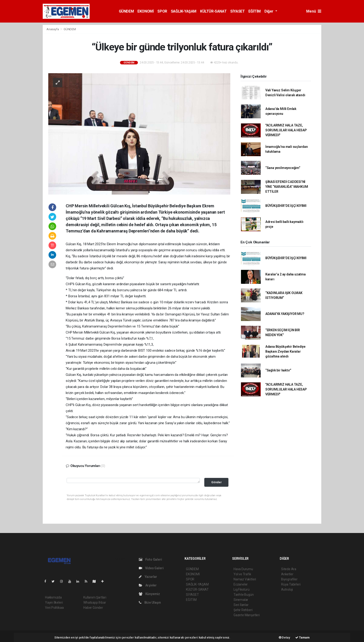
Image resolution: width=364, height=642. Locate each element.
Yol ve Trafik (242, 574)
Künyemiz (149, 594)
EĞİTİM (255, 11)
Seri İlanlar (241, 605)
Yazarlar (148, 577)
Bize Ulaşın (150, 602)
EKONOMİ (146, 11)
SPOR (162, 11)
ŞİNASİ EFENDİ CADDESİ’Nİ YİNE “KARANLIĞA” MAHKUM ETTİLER (287, 187)
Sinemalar (241, 600)
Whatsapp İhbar (95, 602)
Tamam (302, 637)
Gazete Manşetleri (247, 615)
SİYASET (237, 11)
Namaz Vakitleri (245, 579)
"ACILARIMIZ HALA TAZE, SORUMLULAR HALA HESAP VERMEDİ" (286, 130)
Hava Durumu (243, 569)
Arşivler (148, 585)
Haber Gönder (93, 608)
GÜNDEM (126, 11)
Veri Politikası (54, 608)
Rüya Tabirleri (291, 584)
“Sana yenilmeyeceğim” (283, 168)
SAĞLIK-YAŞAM (184, 11)
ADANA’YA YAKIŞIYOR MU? (285, 314)
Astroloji (287, 589)
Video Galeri (151, 568)
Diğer (269, 11)
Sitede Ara (289, 569)
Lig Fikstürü (242, 589)
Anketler (287, 574)
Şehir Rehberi (243, 610)
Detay (284, 637)
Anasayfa (53, 29)
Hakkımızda (53, 597)
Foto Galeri (150, 559)
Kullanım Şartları (95, 597)
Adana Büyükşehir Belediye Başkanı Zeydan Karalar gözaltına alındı (285, 351)
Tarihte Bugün (244, 595)
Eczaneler (241, 584)
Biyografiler (289, 579)
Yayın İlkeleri (54, 602)
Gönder (216, 482)
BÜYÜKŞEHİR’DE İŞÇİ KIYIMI (286, 206)
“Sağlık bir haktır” (278, 370)
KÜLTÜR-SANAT (213, 11)
